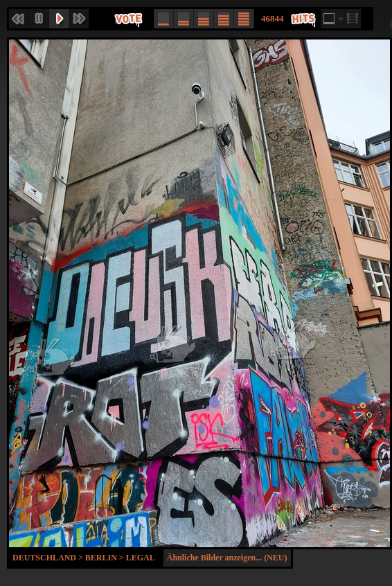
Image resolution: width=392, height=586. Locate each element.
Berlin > (106, 558)
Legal (141, 558)
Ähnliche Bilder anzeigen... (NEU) (227, 558)
